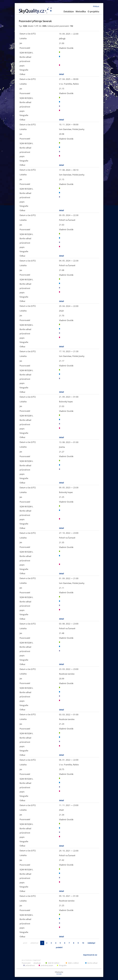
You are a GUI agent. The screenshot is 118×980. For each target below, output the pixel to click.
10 (83, 943)
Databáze (69, 12)
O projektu (93, 12)
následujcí (91, 943)
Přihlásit (96, 7)
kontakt (59, 974)
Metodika (81, 12)
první (25, 943)
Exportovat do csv (90, 955)
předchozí (34, 943)
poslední (59, 947)
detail (61, 74)
